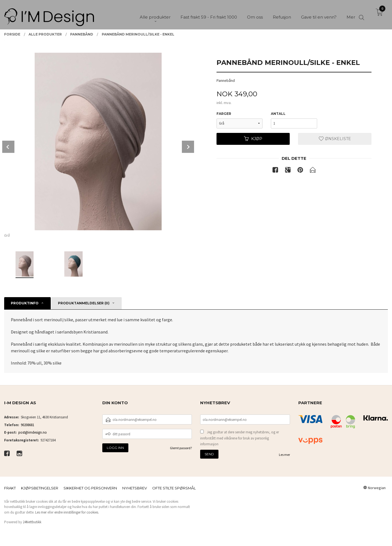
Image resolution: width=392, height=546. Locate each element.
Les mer (284, 455)
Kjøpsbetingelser (40, 488)
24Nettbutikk (32, 522)
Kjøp (253, 139)
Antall (278, 114)
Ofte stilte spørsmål (174, 488)
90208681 (27, 425)
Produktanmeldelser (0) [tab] (84, 303)
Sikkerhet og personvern (90, 488)
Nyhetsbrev (135, 488)
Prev (8, 147)
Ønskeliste (335, 139)
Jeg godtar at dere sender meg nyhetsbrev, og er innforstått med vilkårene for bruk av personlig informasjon (240, 438)
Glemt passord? (181, 448)
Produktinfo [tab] (25, 303)
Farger (224, 114)
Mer (351, 14)
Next (188, 147)
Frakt (10, 488)
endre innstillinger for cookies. (77, 512)
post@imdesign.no (33, 432)
